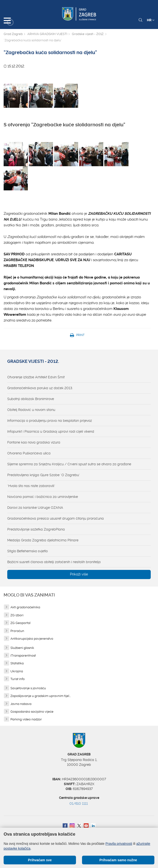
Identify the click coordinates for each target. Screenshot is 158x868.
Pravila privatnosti (119, 844)
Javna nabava (21, 704)
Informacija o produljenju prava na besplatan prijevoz (50, 421)
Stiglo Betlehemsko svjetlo (27, 551)
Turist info (18, 679)
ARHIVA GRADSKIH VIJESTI (47, 34)
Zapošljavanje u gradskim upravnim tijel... (41, 696)
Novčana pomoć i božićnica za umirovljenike (43, 497)
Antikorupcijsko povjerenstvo (32, 639)
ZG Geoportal (20, 623)
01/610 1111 (79, 803)
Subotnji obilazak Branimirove (31, 399)
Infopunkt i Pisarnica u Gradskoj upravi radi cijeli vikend (51, 431)
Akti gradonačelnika (25, 607)
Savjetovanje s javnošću (28, 688)
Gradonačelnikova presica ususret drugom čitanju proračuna (56, 518)
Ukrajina (17, 671)
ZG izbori (17, 615)
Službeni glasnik (22, 648)
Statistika (17, 663)
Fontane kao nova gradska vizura (34, 442)
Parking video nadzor (26, 719)
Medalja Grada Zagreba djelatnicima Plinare (43, 540)
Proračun (17, 631)
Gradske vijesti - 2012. (88, 34)
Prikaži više (79, 574)
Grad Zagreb (13, 34)
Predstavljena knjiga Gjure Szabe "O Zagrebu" (44, 475)
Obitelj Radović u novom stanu (31, 410)
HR (151, 20)
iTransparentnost (23, 656)
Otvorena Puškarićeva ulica (29, 453)
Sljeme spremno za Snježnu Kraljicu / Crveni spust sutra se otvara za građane (69, 464)
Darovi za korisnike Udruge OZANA (35, 508)
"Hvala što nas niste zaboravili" (31, 486)
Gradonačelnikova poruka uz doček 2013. (40, 388)
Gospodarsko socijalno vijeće (32, 712)
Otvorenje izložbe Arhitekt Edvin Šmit (36, 377)
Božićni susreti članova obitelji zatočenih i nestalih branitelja (54, 562)
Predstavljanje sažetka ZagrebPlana (36, 529)
